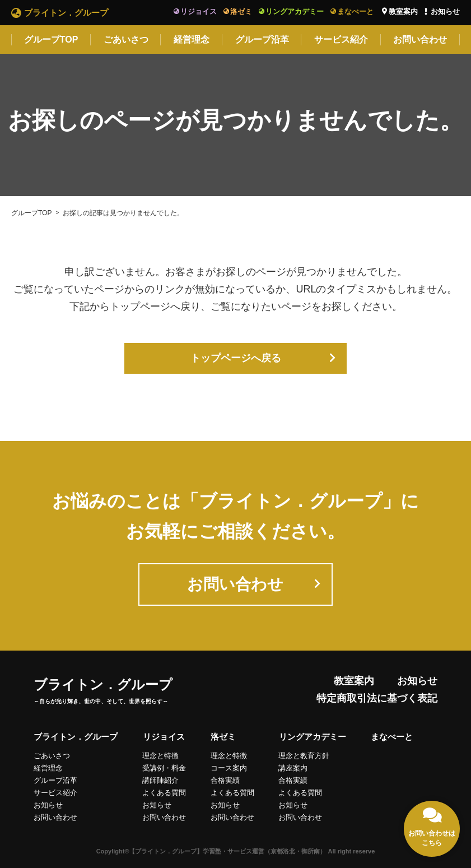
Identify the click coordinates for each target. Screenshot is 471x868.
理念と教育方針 (304, 756)
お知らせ (445, 11)
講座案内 (293, 768)
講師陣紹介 (160, 780)
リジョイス (199, 11)
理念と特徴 (160, 756)
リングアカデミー (295, 11)
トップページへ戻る (236, 358)
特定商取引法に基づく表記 (377, 699)
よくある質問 (164, 793)
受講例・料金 (164, 768)
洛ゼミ (241, 11)
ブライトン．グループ (66, 13)
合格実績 (225, 780)
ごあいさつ (126, 40)
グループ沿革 (262, 40)
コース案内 (229, 768)
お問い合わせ (420, 40)
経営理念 (192, 40)
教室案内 (403, 11)
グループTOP (51, 40)
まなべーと (355, 11)
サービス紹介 (341, 40)
